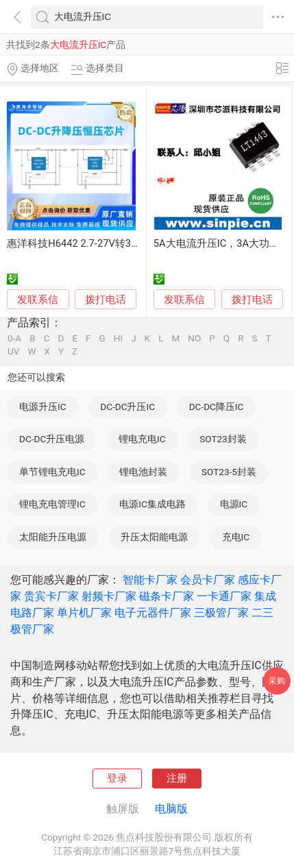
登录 (117, 778)
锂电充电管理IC (52, 504)
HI (118, 339)
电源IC (234, 504)
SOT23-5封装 (229, 472)
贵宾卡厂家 (51, 596)
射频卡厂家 (109, 596)
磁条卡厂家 (167, 596)
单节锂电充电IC (52, 472)
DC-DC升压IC (127, 407)
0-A (14, 339)
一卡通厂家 (224, 596)
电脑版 (171, 809)
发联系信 (38, 300)
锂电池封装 (143, 472)
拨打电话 (106, 300)
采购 (277, 680)
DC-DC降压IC (217, 407)
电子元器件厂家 (153, 613)
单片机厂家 (84, 613)
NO (194, 339)
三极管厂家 (221, 613)
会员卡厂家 (208, 580)
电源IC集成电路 (152, 504)
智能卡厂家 (150, 580)
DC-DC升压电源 (52, 439)
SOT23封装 (223, 439)
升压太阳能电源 (154, 537)
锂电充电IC (142, 439)
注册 (177, 778)
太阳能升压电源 (53, 537)
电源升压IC (43, 407)
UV (13, 352)
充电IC (236, 537)
